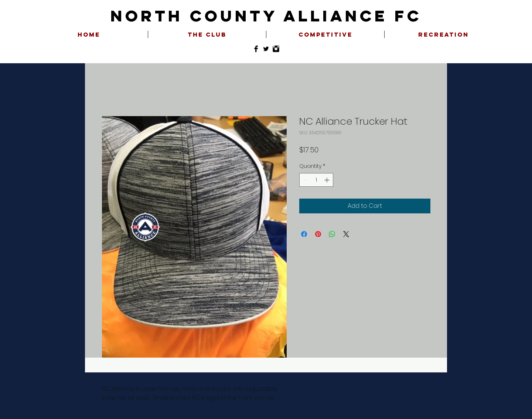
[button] (207, 34)
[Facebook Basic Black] (256, 49)
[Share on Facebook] (304, 234)
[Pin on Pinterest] (318, 234)
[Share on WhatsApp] (332, 234)
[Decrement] (305, 180)
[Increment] (328, 180)
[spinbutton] (316, 180)
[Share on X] (346, 234)
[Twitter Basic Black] (266, 49)
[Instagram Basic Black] (276, 49)
